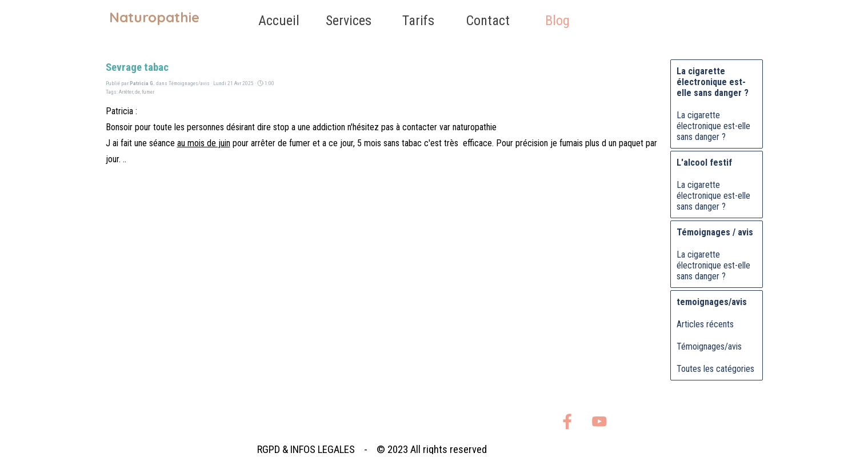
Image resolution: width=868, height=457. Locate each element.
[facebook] (567, 421)
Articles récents (705, 324)
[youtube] (599, 421)
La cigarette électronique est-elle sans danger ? (713, 126)
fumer (148, 92)
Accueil (279, 21)
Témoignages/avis (709, 346)
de (137, 92)
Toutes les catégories (715, 369)
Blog (557, 21)
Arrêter (126, 92)
